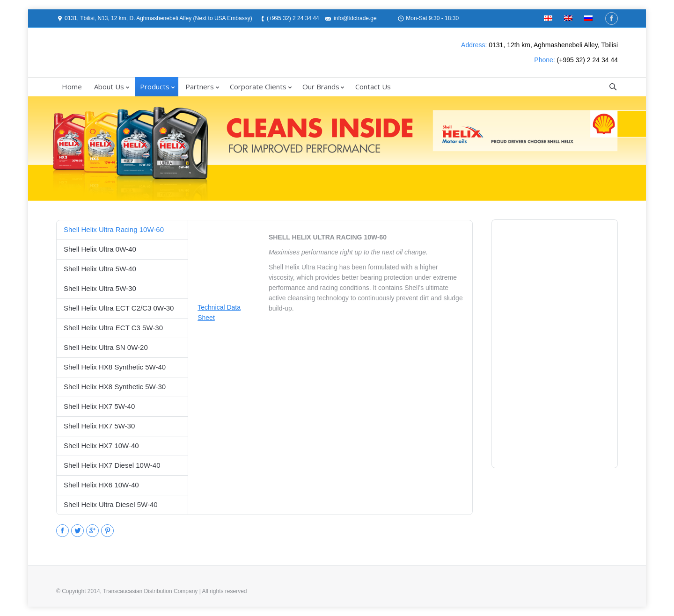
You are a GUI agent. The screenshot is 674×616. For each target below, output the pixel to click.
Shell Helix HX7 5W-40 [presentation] (99, 406)
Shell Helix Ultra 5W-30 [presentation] (100, 288)
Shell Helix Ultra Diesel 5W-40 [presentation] (111, 504)
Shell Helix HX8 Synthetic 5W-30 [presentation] (115, 387)
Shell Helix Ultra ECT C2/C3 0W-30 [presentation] (119, 308)
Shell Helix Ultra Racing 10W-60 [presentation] (114, 229)
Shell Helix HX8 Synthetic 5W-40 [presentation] (115, 367)
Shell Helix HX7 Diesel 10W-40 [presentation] (112, 465)
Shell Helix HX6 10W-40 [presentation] (101, 485)
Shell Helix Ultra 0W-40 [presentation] (100, 249)
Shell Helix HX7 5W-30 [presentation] (99, 426)
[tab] (122, 230)
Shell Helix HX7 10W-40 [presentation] (101, 446)
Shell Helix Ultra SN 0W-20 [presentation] (106, 347)
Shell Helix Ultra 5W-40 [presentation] (100, 269)
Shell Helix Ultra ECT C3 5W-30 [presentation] (113, 328)
